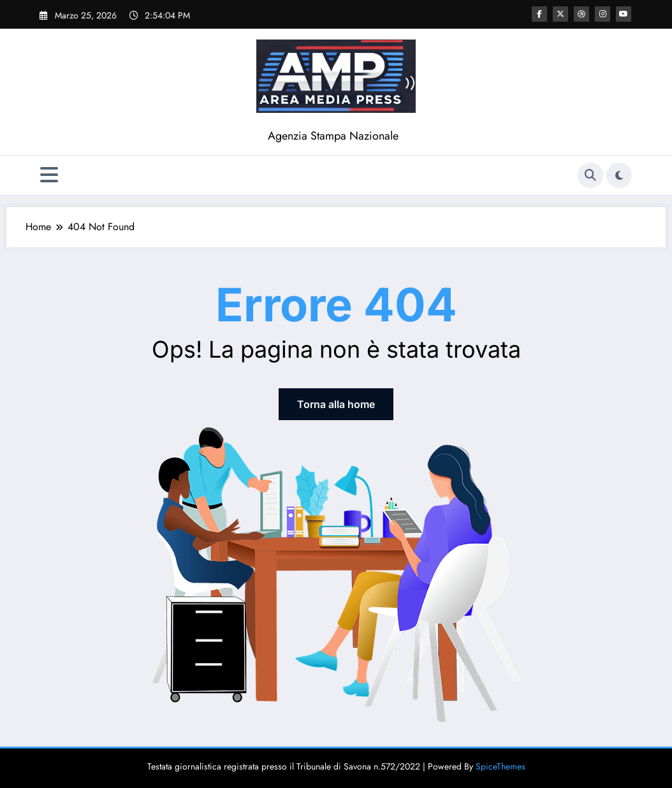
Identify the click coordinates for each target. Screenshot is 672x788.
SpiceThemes (500, 766)
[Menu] (49, 175)
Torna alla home (336, 404)
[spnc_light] (619, 175)
